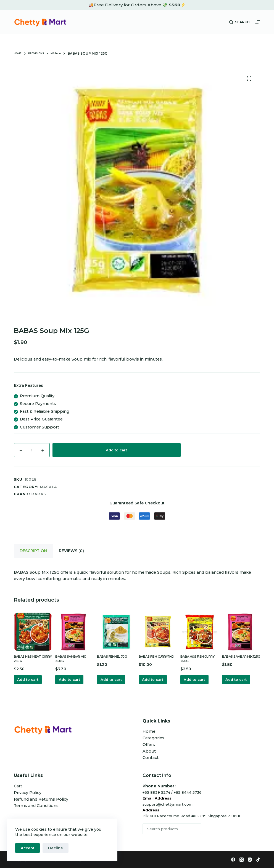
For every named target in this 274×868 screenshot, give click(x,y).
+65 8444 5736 (188, 792)
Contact (151, 757)
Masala (48, 487)
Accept (27, 848)
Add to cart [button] (30, 678)
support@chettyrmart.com (168, 804)
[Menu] (258, 22)
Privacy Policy (28, 792)
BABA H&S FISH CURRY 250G (194, 657)
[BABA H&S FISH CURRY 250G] (200, 630)
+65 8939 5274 (156, 792)
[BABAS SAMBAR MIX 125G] (241, 630)
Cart (18, 786)
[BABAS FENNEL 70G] (116, 630)
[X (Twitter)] (242, 859)
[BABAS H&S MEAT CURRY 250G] (33, 630)
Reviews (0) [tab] (66, 550)
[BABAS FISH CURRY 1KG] (158, 630)
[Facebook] (233, 859)
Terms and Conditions (36, 805)
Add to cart (116, 450)
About (149, 751)
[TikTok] (258, 859)
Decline (56, 848)
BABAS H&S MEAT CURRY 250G (30, 657)
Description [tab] (32, 550)
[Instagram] (250, 859)
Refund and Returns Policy (41, 799)
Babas (39, 494)
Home (149, 731)
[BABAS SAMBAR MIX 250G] (74, 630)
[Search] (239, 22)
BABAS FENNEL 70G (114, 654)
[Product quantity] (32, 450)
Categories (153, 738)
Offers (149, 744)
